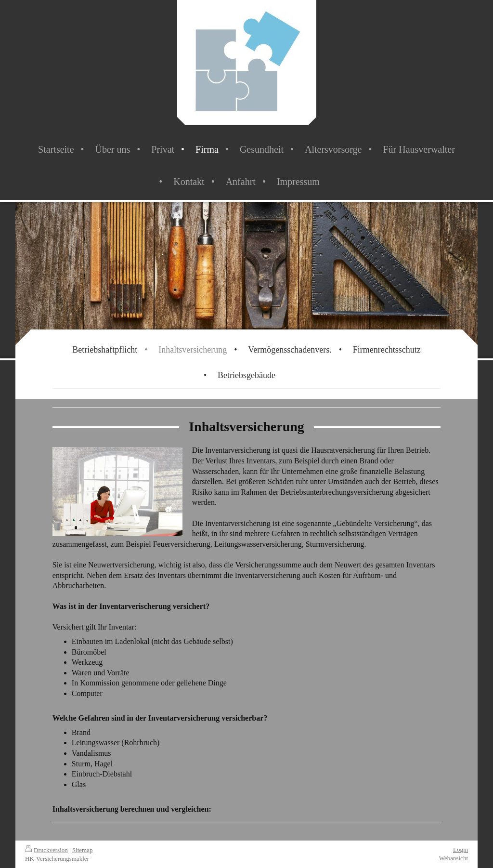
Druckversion (46, 850)
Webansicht (454, 858)
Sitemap (83, 850)
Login (461, 849)
